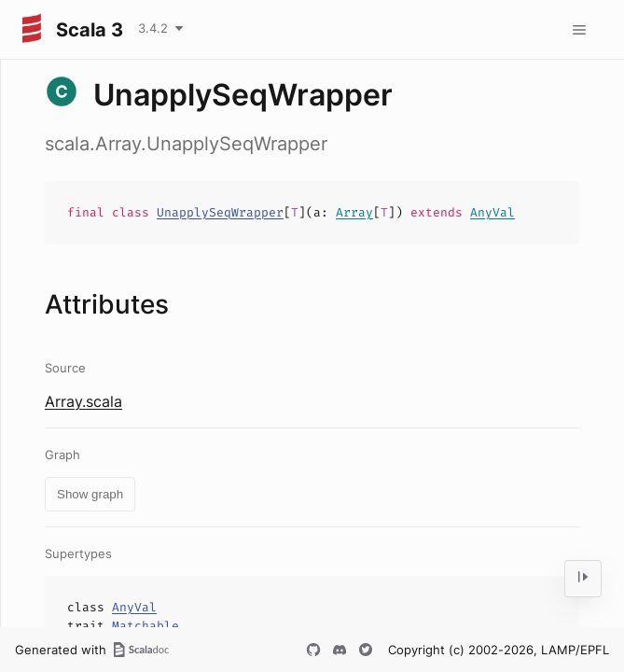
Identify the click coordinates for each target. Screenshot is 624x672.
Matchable (146, 626)
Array (354, 212)
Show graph (90, 494)
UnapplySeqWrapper (220, 212)
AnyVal (492, 212)
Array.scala (83, 401)
